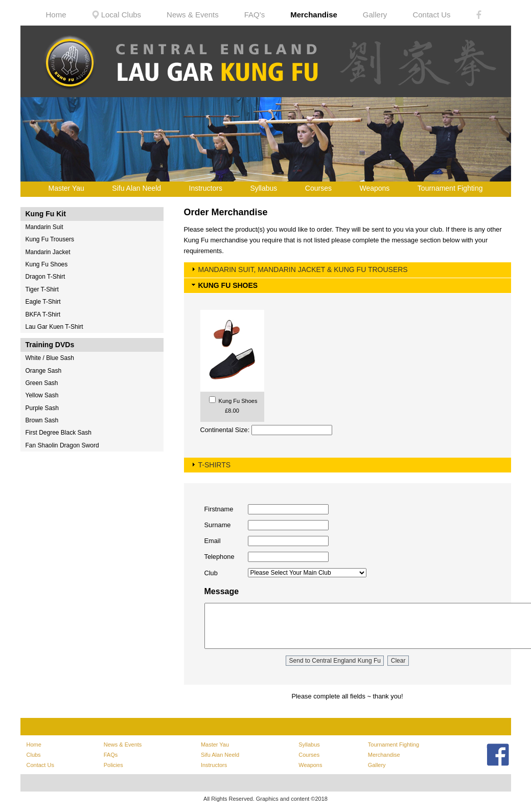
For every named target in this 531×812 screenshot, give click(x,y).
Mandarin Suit (44, 227)
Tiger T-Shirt (42, 289)
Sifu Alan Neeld (136, 188)
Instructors (206, 188)
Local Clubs (117, 15)
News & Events (193, 15)
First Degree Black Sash (59, 433)
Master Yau (66, 188)
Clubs (34, 755)
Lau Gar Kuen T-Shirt (54, 327)
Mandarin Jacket (48, 252)
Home (56, 15)
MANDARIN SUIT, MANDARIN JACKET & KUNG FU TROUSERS (303, 269)
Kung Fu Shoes (47, 264)
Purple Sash (42, 408)
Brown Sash (42, 420)
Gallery (375, 15)
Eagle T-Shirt (43, 302)
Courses (318, 188)
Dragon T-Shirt (45, 277)
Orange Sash (44, 371)
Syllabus (263, 188)
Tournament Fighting (450, 188)
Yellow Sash (42, 395)
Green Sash (42, 383)
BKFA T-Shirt (43, 314)
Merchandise (314, 15)
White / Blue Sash (50, 358)
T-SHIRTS (215, 465)
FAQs (111, 755)
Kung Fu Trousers (50, 239)
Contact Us (431, 15)
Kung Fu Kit (46, 214)
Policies (113, 765)
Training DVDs (50, 345)
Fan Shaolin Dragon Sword (62, 445)
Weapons (374, 188)
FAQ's (255, 15)
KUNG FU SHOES (228, 285)
